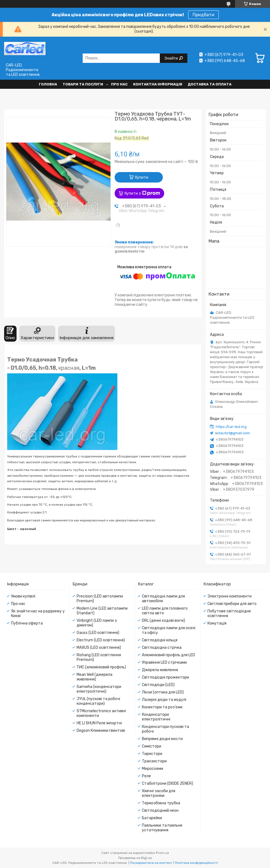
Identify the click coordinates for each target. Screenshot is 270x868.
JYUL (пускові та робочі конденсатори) (98, 701)
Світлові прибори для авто (232, 604)
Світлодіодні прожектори (165, 677)
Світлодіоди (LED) (158, 685)
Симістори (152, 746)
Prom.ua (162, 853)
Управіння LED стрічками (164, 662)
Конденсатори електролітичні (156, 717)
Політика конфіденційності (196, 863)
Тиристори (152, 754)
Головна (48, 84)
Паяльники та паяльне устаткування (162, 828)
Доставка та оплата (210, 84)
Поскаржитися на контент (151, 863)
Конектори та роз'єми (162, 707)
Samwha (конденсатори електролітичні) (99, 689)
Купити (142, 177)
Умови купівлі (23, 596)
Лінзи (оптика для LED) (163, 692)
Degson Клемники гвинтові (101, 731)
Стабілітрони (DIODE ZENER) (168, 783)
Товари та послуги (83, 84)
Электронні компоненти (229, 596)
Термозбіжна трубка (161, 803)
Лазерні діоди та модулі (164, 700)
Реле (146, 776)
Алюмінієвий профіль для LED (168, 655)
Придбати (203, 15)
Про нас (119, 84)
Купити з (142, 193)
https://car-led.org (231, 427)
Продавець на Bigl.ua (135, 858)
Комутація (217, 623)
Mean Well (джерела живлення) (94, 677)
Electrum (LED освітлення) (101, 640)
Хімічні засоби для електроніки (159, 793)
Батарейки (152, 818)
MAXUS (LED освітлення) (99, 648)
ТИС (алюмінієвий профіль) (101, 667)
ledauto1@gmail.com (233, 433)
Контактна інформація (158, 84)
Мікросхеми (152, 769)
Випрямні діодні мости (162, 739)
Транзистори (154, 761)
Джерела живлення (160, 670)
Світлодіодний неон (160, 811)
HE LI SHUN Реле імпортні (99, 723)
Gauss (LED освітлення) (98, 633)
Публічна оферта (27, 623)
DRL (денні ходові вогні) (164, 621)
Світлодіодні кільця (160, 640)
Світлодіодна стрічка (162, 648)
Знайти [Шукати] (172, 58)
